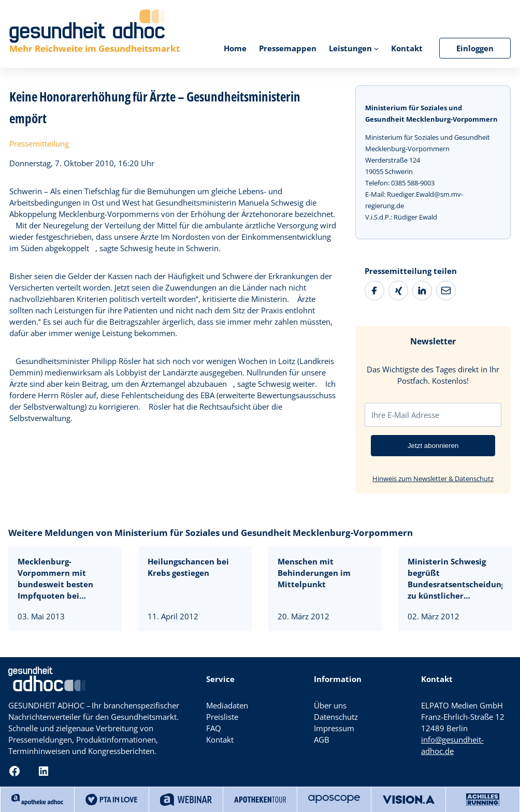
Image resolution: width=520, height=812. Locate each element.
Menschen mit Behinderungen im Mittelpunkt (314, 573)
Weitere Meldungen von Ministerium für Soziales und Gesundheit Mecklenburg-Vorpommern (211, 533)
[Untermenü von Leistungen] (376, 48)
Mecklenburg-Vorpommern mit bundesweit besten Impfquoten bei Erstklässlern (55, 579)
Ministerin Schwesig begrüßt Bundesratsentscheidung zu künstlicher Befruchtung (455, 579)
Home (235, 48)
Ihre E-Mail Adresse (405, 415)
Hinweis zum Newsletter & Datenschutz (433, 479)
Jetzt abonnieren (433, 446)
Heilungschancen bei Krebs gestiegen (188, 567)
